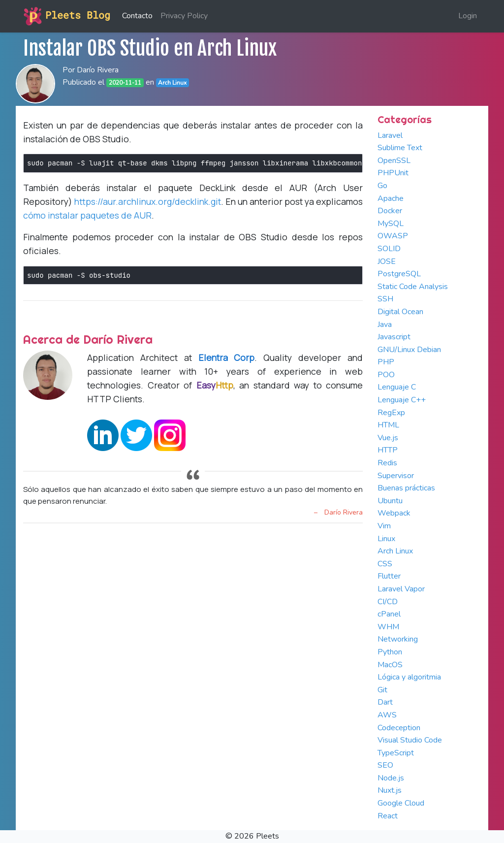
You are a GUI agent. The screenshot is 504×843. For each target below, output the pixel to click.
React (388, 816)
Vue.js (388, 438)
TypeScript (396, 753)
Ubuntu (390, 501)
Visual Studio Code (410, 740)
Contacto (137, 16)
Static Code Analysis (413, 287)
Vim (384, 526)
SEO (385, 765)
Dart (385, 702)
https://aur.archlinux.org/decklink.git (148, 201)
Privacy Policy (184, 16)
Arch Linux (395, 551)
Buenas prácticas (406, 488)
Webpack (394, 513)
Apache (391, 198)
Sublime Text (400, 148)
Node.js (391, 778)
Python (390, 652)
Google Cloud (401, 803)
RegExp (391, 413)
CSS (385, 564)
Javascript (394, 337)
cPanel (389, 614)
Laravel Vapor (401, 589)
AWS (387, 715)
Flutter (389, 576)
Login (468, 16)
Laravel (390, 135)
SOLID (389, 249)
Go (382, 186)
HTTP (388, 450)
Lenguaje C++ (402, 400)
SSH (385, 299)
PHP (386, 362)
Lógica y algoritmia (409, 677)
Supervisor (396, 476)
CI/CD (388, 602)
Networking (398, 639)
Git (382, 690)
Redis (387, 463)
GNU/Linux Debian (409, 350)
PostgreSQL (399, 274)
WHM (388, 627)
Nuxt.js (390, 790)
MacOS (390, 665)
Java (385, 324)
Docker (390, 211)
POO (386, 375)
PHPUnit (393, 173)
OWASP (393, 236)
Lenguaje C (397, 387)
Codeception (399, 728)
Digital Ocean (400, 312)
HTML (388, 425)
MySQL (391, 224)
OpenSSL (394, 161)
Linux (386, 539)
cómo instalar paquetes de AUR (87, 215)
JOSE (387, 261)
